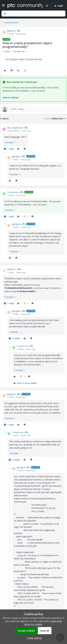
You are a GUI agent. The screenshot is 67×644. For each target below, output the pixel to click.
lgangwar (11, 31)
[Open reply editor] (33, 109)
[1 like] (26, 216)
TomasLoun (13, 192)
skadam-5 (12, 269)
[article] (33, 139)
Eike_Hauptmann (15, 128)
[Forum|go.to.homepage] (23, 6)
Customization (12, 22)
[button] (3, 6)
